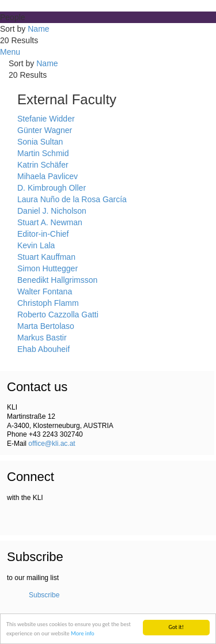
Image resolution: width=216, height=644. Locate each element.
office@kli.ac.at (52, 444)
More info (83, 633)
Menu (10, 52)
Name (38, 29)
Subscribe (44, 595)
